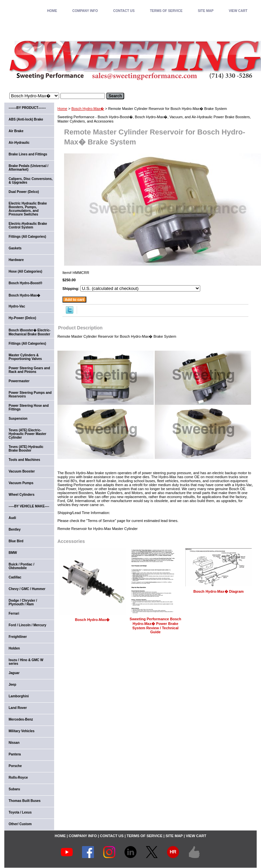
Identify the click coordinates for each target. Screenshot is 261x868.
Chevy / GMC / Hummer (27, 589)
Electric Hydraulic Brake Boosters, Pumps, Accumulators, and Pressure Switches (28, 209)
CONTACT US (124, 11)
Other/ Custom (20, 824)
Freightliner (18, 637)
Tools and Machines (24, 460)
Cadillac (15, 577)
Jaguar (14, 673)
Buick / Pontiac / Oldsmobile (21, 566)
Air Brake (16, 131)
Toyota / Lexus (20, 812)
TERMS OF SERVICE (166, 11)
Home (62, 109)
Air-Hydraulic (19, 143)
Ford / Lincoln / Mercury (27, 625)
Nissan (14, 743)
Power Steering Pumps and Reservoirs (30, 394)
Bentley (15, 529)
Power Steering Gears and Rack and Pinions (29, 370)
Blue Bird (16, 541)
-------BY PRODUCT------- (27, 108)
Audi (12, 518)
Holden (14, 648)
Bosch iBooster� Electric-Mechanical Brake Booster (30, 332)
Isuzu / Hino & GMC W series (26, 662)
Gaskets (15, 248)
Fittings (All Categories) (27, 237)
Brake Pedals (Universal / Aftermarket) (29, 168)
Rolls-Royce (18, 778)
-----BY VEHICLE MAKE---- (29, 506)
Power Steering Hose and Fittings (29, 407)
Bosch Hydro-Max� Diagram (218, 591)
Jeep (12, 685)
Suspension (18, 419)
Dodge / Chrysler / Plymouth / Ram (23, 602)
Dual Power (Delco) (24, 192)
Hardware (16, 260)
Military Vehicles (22, 731)
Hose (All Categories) (25, 271)
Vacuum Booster (22, 471)
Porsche (15, 766)
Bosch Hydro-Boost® (25, 283)
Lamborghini (19, 696)
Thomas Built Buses (25, 801)
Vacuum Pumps (21, 483)
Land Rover (18, 708)
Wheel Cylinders (22, 495)
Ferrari (14, 613)
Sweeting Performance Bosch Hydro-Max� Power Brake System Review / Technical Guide (155, 625)
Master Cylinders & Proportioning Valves (25, 357)
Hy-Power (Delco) (22, 318)
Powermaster (19, 381)
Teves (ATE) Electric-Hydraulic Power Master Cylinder (27, 434)
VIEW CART (238, 11)
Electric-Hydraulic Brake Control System (28, 225)
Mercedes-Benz (21, 719)
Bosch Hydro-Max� (88, 109)
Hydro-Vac (17, 306)
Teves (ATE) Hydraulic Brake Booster (26, 449)
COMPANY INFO (85, 11)
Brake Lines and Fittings (28, 154)
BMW (13, 553)
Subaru (14, 789)
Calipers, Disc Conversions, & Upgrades (31, 181)
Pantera (15, 754)
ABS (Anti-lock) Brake (26, 119)
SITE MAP (206, 11)
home (52, 11)
